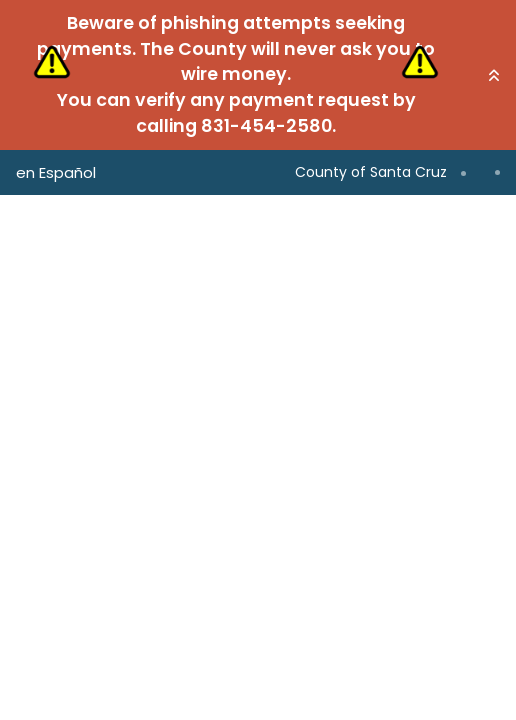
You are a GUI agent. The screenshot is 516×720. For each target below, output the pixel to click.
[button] (494, 75)
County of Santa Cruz (371, 172)
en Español (56, 172)
